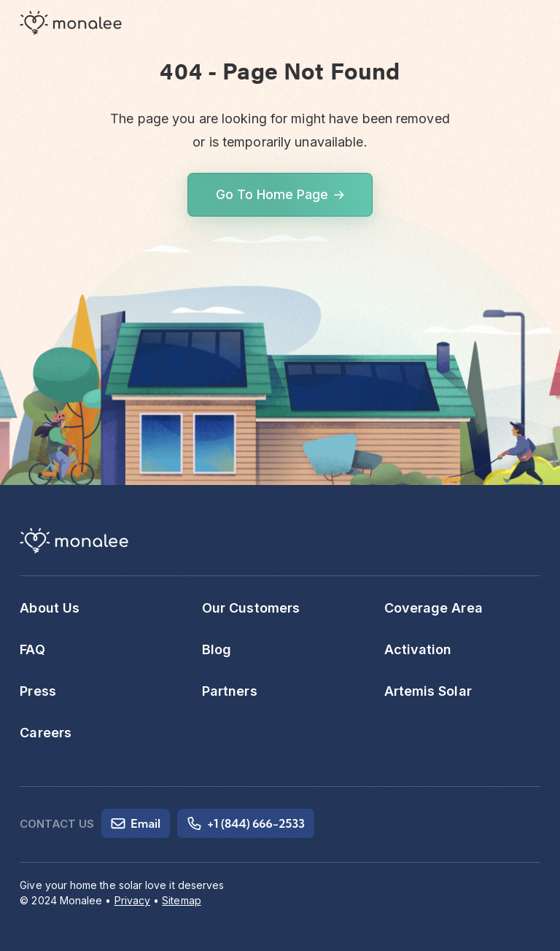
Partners (230, 691)
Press (38, 691)
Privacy (133, 900)
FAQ (32, 649)
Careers (46, 733)
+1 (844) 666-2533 (246, 823)
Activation (418, 649)
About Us (50, 608)
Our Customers (251, 608)
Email (136, 823)
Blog (217, 649)
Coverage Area (433, 608)
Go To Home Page (272, 194)
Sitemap (182, 900)
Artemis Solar (428, 691)
